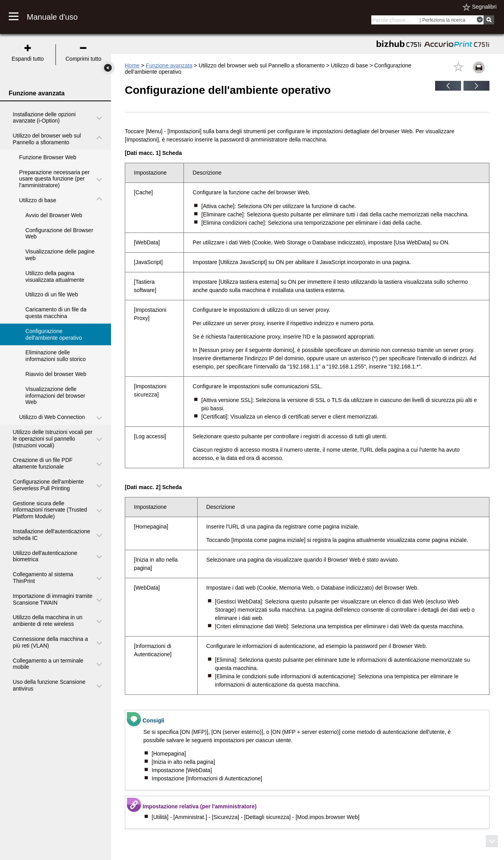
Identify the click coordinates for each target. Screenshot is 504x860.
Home (132, 65)
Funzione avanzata (169, 65)
